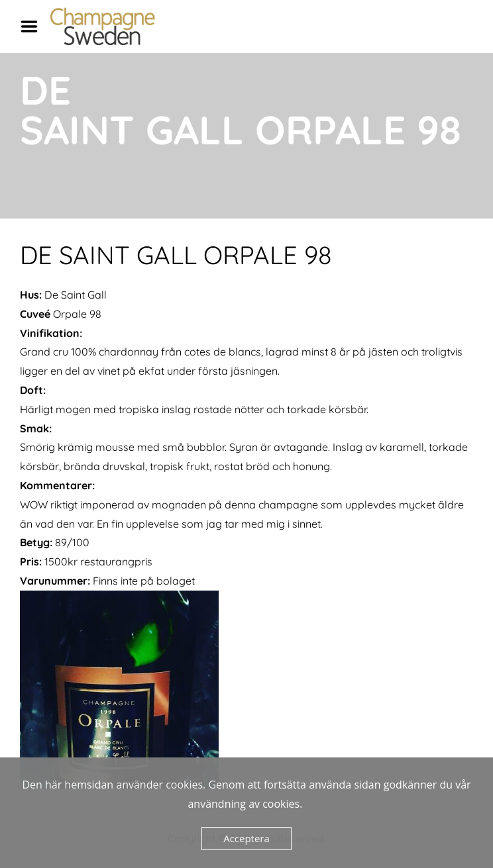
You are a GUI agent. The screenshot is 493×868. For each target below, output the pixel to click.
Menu (34, 26)
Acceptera (246, 838)
